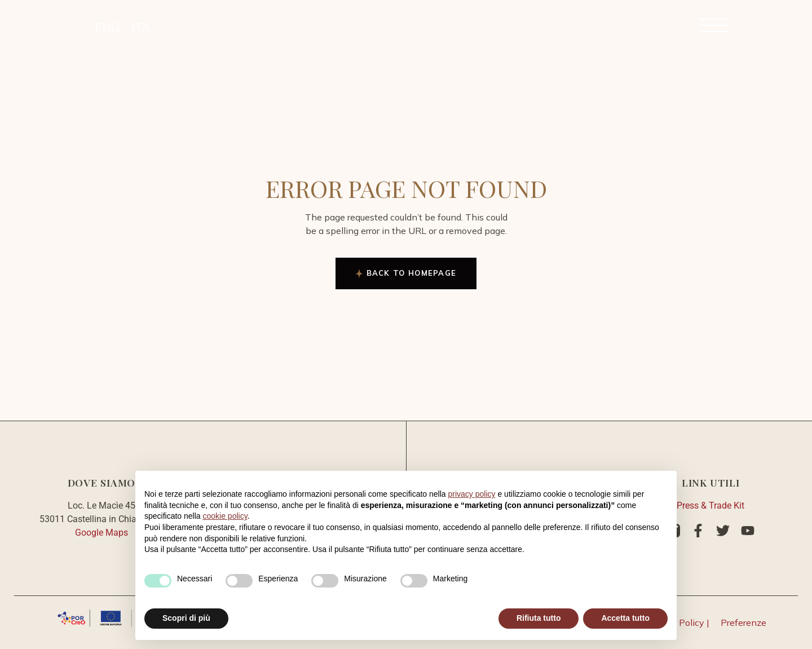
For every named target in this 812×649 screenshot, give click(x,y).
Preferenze (743, 622)
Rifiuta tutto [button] (539, 618)
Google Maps (101, 533)
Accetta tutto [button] (625, 618)
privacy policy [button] (472, 494)
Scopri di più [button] (186, 618)
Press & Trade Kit (710, 505)
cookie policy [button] (225, 516)
